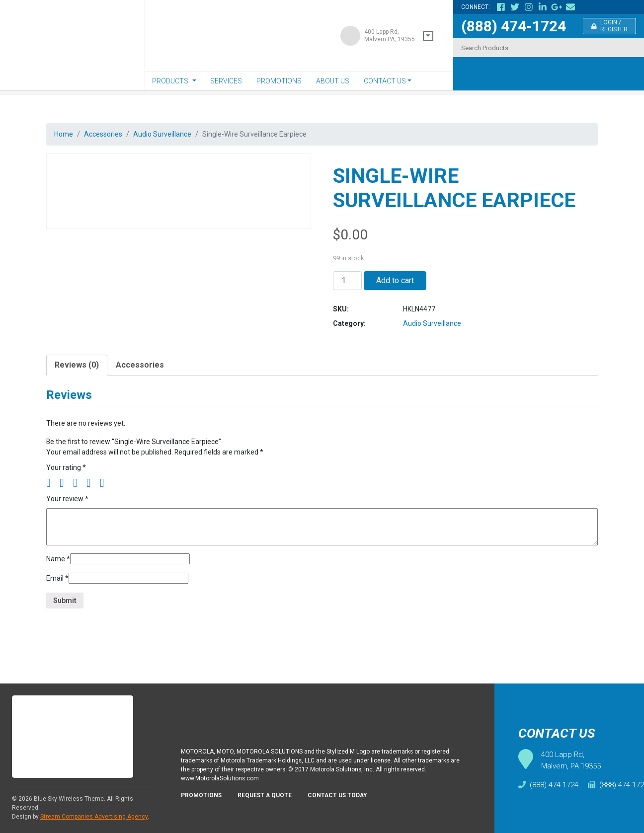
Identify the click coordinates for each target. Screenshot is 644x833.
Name (59, 579)
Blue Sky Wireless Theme (69, 799)
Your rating (67, 484)
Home (65, 135)
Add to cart (395, 284)
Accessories (109, 135)
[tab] (77, 376)
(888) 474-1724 (514, 26)
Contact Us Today (349, 803)
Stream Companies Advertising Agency (94, 817)
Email (58, 600)
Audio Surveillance (174, 135)
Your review (69, 517)
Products (170, 81)
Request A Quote (271, 803)
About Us (333, 81)
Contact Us (385, 81)
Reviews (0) (77, 376)
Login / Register (610, 26)
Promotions (279, 81)
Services (226, 81)
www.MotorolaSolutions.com (224, 785)
